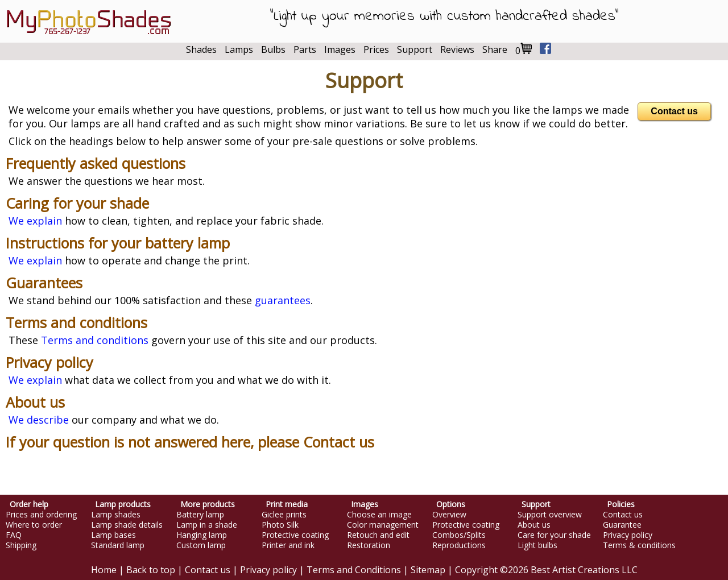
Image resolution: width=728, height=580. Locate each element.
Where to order (34, 525)
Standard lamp (118, 545)
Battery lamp (200, 515)
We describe (39, 420)
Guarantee (622, 525)
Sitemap (428, 570)
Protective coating (295, 535)
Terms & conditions (639, 545)
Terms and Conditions (354, 570)
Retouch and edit (378, 535)
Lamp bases (113, 535)
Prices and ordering (41, 515)
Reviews (457, 49)
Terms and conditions (76, 322)
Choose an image (379, 515)
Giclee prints (284, 515)
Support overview (550, 515)
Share (495, 49)
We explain (35, 221)
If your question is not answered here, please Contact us (190, 442)
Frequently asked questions (96, 163)
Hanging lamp (202, 535)
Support (415, 49)
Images (340, 49)
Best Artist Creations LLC (584, 570)
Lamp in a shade (207, 525)
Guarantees (44, 283)
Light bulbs (537, 545)
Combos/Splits (459, 535)
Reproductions (459, 545)
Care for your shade (554, 535)
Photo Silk (280, 525)
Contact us (674, 111)
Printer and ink (288, 545)
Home (104, 570)
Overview (449, 515)
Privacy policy (49, 362)
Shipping (21, 545)
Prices (376, 49)
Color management (383, 525)
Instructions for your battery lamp (118, 243)
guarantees (283, 300)
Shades (201, 49)
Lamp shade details (127, 525)
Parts (305, 49)
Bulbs (273, 49)
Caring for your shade (77, 203)
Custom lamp (201, 545)
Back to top (151, 570)
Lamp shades (116, 515)
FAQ (14, 535)
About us (35, 402)
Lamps (239, 49)
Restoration (369, 545)
